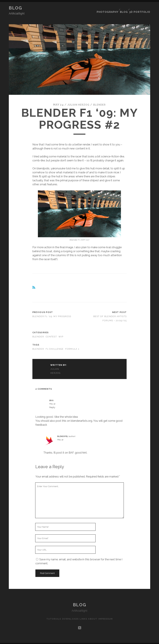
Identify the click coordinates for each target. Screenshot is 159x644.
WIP (61, 331)
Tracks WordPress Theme (65, 640)
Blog (15, 8)
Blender (101, 99)
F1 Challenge (55, 343)
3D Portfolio (141, 8)
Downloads (69, 613)
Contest (51, 331)
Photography (109, 8)
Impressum (108, 613)
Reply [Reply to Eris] (52, 401)
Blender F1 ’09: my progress (52, 310)
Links (83, 613)
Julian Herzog (78, 99)
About (94, 613)
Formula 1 (72, 343)
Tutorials (51, 613)
